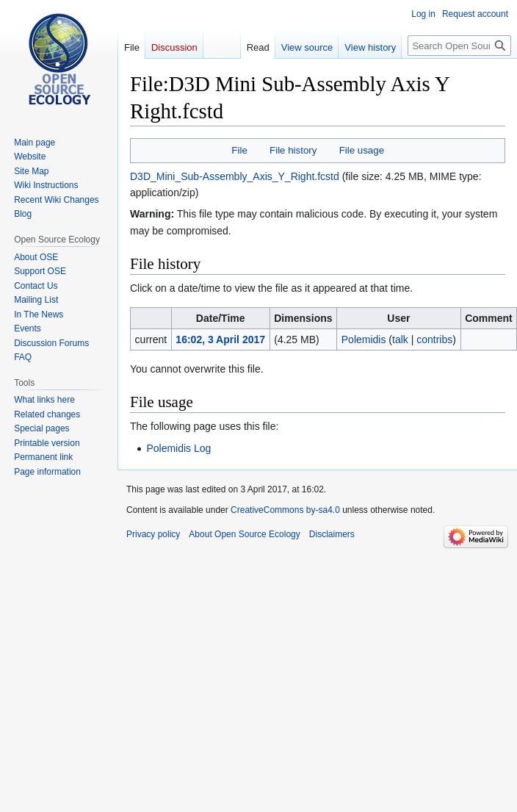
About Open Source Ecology (244, 534)
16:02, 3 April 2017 (220, 339)
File (239, 150)
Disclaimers (332, 534)
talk (400, 339)
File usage (362, 150)
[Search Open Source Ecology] (459, 46)
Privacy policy (153, 534)
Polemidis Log (178, 448)
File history (293, 150)
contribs (434, 339)
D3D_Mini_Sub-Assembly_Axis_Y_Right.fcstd (235, 176)
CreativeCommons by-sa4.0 (285, 510)
